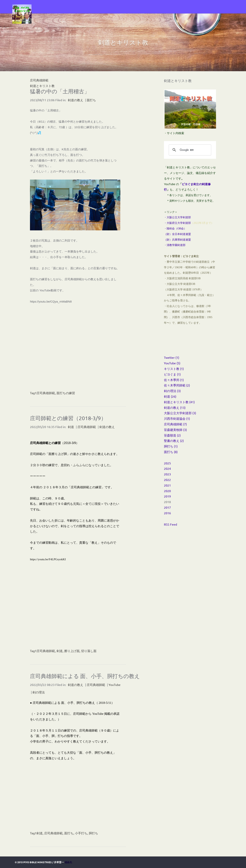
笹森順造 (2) (172, 435)
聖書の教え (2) (174, 441)
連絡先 (68, 862)
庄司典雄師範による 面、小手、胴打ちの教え (85, 676)
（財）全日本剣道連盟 (177, 234)
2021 (167, 485)
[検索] (189, 150)
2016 (167, 513)
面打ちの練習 (66, 393)
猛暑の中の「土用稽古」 (60, 91)
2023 (167, 474)
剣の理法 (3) (172, 391)
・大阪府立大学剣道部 (177, 223)
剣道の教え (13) (175, 407)
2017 (167, 507)
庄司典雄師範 (46, 393)
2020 (167, 491)
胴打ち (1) (171, 446)
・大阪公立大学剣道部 (177, 217)
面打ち (91, 100)
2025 (167, 463)
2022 (167, 480)
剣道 (71, 427)
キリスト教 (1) (174, 369)
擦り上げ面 (72, 651)
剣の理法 (39, 692)
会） (184, 229)
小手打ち (81, 833)
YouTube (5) (172, 363)
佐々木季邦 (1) (174, 380)
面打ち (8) (171, 452)
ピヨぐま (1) (172, 374)
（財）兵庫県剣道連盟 (177, 240)
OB (179, 229)
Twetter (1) (172, 357)
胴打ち (93, 833)
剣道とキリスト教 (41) (179, 402)
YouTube (115, 685)
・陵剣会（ (171, 229)
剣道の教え (76, 100)
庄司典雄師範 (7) (175, 424)
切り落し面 (89, 651)
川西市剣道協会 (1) (177, 418)
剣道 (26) (170, 396)
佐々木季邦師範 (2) (177, 385)
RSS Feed (170, 524)
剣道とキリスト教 (42, 86)
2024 (167, 468)
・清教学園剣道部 (175, 245)
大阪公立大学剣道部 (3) (180, 413)
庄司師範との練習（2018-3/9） (68, 418)
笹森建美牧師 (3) (175, 430)
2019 (167, 496)
